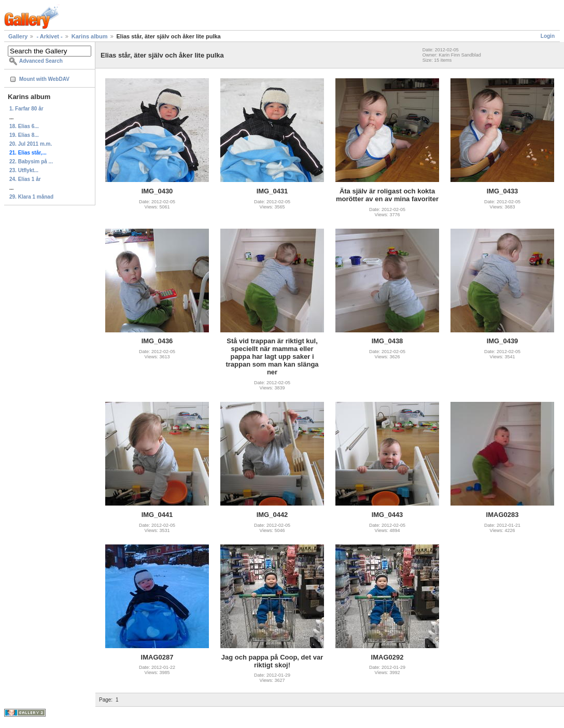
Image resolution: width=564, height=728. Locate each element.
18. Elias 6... (24, 126)
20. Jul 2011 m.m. (31, 144)
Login (548, 36)
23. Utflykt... (24, 170)
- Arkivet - (50, 36)
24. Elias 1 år (25, 179)
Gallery (18, 36)
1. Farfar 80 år (26, 109)
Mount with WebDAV (44, 79)
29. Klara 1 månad (31, 197)
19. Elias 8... (24, 135)
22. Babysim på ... (31, 162)
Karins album (90, 36)
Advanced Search (41, 61)
